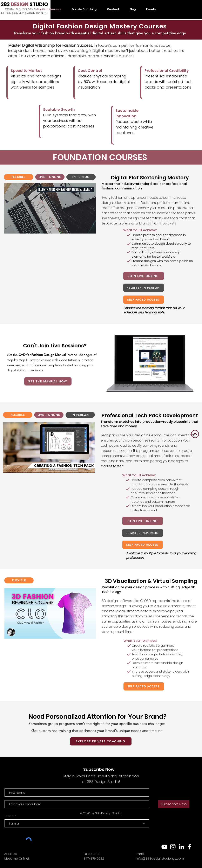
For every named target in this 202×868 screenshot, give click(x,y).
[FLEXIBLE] (19, 177)
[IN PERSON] (81, 177)
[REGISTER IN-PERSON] (144, 288)
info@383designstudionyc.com (160, 858)
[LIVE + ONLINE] (50, 177)
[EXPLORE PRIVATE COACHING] (101, 741)
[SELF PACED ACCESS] (144, 300)
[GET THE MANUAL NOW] (48, 381)
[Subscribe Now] (174, 804)
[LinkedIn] (181, 847)
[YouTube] (164, 847)
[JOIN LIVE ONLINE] (144, 276)
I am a (9, 816)
